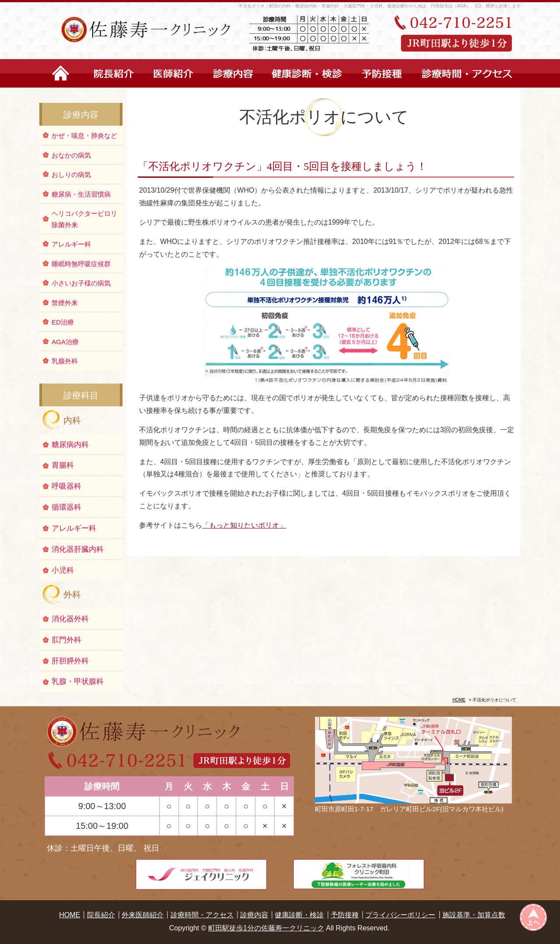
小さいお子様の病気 (81, 283)
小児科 (63, 570)
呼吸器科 (66, 486)
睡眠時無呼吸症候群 (81, 264)
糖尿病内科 (70, 445)
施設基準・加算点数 (474, 915)
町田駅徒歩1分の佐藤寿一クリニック (266, 928)
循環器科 (66, 507)
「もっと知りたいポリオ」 (244, 525)
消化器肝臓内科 (78, 549)
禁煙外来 (65, 303)
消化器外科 (70, 619)
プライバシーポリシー (400, 915)
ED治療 (63, 322)
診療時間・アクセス (202, 915)
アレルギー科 (71, 244)
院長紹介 (101, 915)
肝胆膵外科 (70, 661)
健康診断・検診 (299, 915)
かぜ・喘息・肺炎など (84, 136)
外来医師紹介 (143, 915)
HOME (459, 700)
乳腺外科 (65, 361)
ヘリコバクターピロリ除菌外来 (84, 219)
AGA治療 (65, 342)
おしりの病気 (71, 174)
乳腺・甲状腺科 (78, 682)
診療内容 (254, 915)
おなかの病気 (71, 155)
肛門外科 (66, 640)
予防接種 (345, 915)
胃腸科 (63, 465)
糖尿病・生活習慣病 (81, 194)
